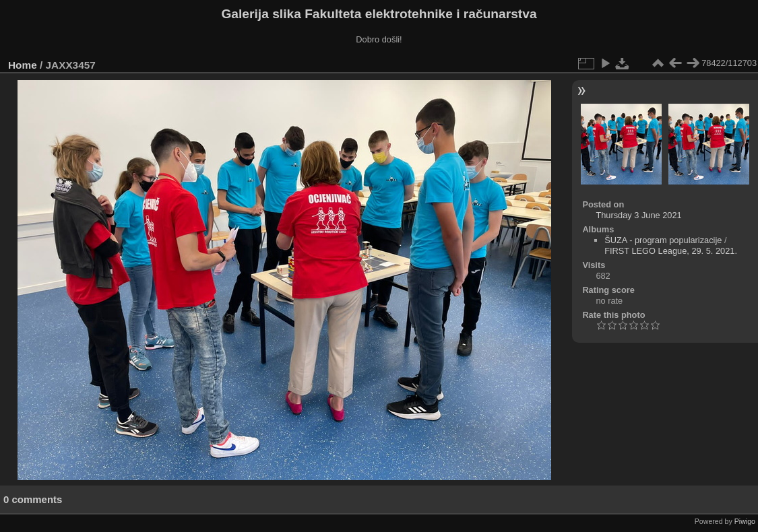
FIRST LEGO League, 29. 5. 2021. (671, 251)
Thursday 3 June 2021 (638, 215)
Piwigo (745, 521)
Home (23, 65)
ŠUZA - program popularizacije (663, 240)
